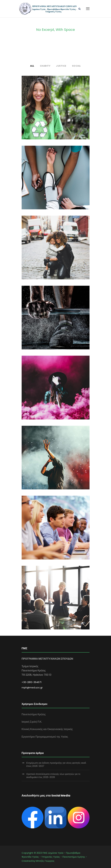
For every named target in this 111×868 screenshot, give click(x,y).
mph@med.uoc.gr (32, 688)
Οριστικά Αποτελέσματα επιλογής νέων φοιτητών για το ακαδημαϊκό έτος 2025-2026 (53, 776)
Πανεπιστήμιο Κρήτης (34, 714)
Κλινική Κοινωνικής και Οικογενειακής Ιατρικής (47, 729)
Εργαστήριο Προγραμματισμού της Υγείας (45, 737)
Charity (45, 66)
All (32, 66)
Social (76, 66)
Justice (61, 66)
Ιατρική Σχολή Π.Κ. (32, 722)
